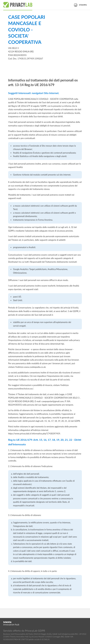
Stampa (80, 5)
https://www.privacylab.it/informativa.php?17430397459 (34, 434)
